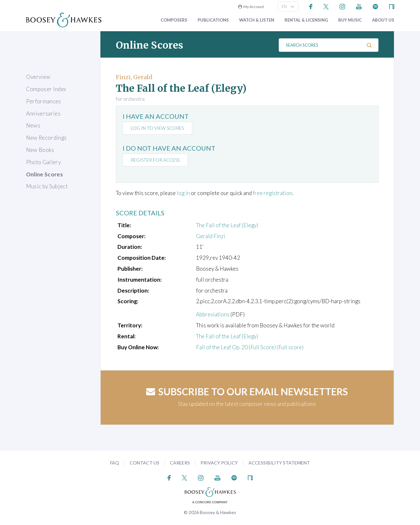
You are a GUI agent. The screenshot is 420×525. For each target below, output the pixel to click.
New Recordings (47, 138)
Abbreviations (213, 314)
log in (183, 193)
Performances (44, 101)
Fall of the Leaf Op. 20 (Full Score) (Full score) (250, 347)
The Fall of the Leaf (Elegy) (227, 225)
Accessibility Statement (279, 463)
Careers (180, 463)
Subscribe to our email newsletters (247, 391)
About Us (383, 20)
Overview (38, 77)
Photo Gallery (43, 162)
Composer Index (46, 89)
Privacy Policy (219, 463)
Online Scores (44, 174)
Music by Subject (47, 186)
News (33, 125)
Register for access (155, 160)
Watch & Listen (257, 20)
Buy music (350, 20)
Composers (174, 20)
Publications (213, 20)
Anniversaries (43, 113)
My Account (251, 7)
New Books (40, 150)
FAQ (115, 463)
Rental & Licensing (306, 20)
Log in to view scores (158, 128)
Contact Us (145, 463)
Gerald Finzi (211, 236)
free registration (272, 193)
